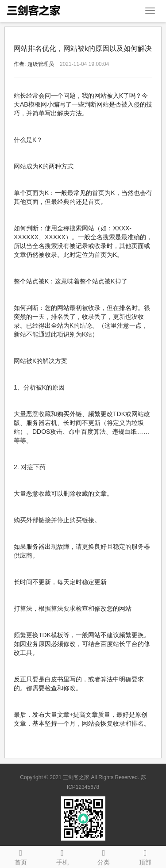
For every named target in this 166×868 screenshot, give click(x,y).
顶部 (145, 856)
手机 (62, 856)
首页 (21, 856)
